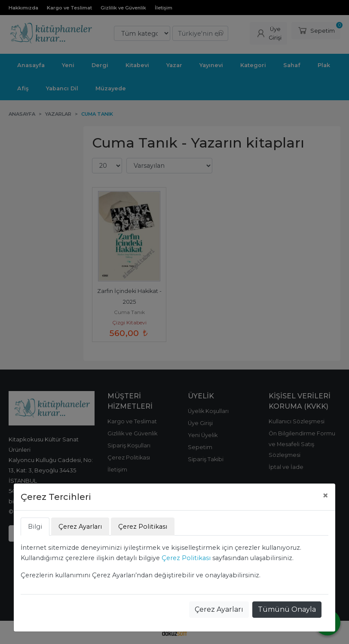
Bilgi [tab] (35, 527)
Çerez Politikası (186, 558)
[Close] (325, 496)
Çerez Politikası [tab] (143, 527)
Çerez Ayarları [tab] (80, 527)
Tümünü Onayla (287, 609)
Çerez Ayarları (219, 609)
